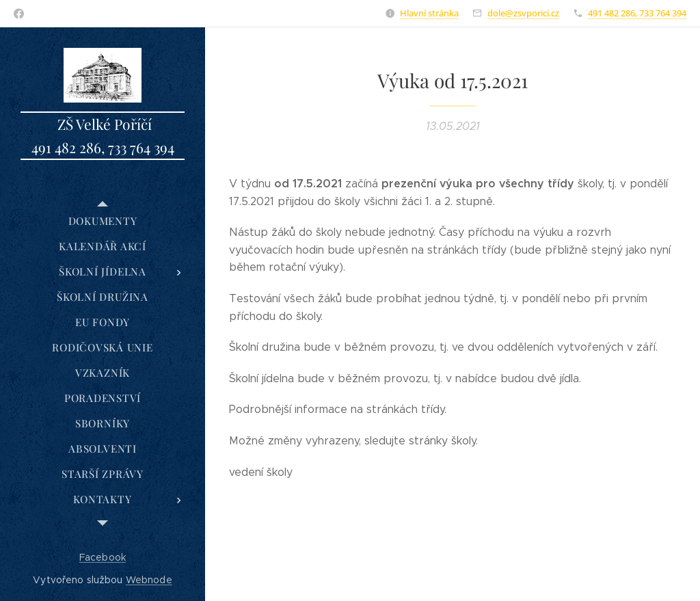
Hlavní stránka (429, 13)
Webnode (149, 580)
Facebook (103, 557)
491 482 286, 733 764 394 (637, 13)
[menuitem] (103, 221)
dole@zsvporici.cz (523, 13)
